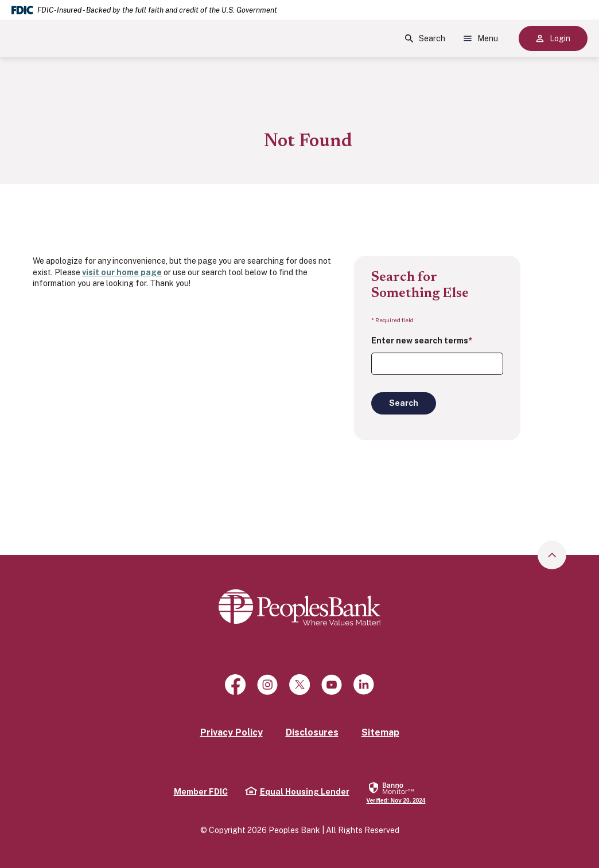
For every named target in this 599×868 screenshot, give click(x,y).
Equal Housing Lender (297, 791)
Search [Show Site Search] (425, 38)
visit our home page (122, 272)
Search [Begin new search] (404, 403)
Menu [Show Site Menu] (481, 38)
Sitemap (380, 732)
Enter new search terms (422, 341)
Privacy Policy (232, 732)
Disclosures (312, 732)
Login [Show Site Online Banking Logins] (553, 38)
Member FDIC (201, 792)
